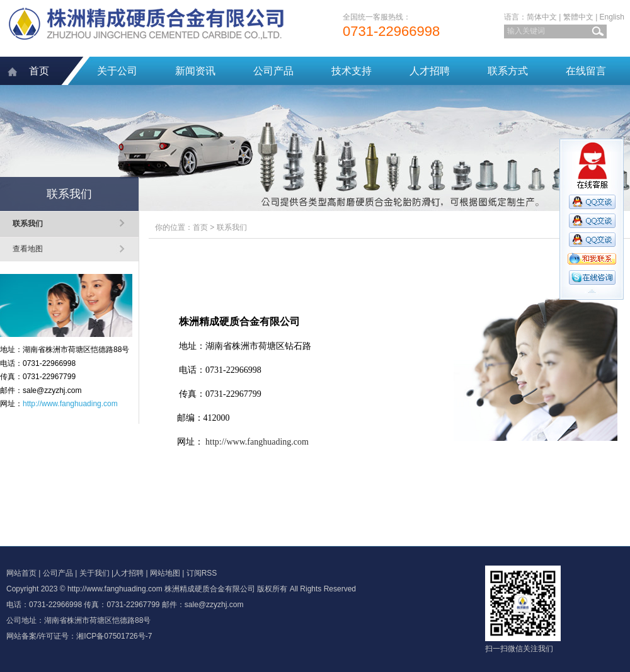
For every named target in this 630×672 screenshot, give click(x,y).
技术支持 (352, 71)
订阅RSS (202, 573)
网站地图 (165, 573)
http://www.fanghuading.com (70, 404)
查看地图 (28, 249)
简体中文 (542, 17)
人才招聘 (430, 71)
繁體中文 (578, 17)
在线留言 (586, 71)
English (612, 17)
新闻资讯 (195, 71)
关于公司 (117, 71)
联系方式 (508, 71)
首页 (39, 71)
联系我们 (28, 224)
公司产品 (273, 71)
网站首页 (21, 573)
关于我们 (94, 573)
